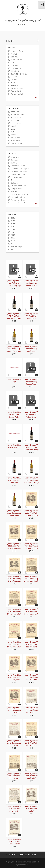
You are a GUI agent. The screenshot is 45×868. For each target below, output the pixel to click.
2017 (13, 229)
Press (13, 135)
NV (12, 249)
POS (13, 132)
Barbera (14, 160)
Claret (14, 180)
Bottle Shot (16, 117)
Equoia (14, 80)
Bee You (14, 57)
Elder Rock (16, 77)
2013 (13, 218)
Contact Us (11, 855)
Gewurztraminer (18, 186)
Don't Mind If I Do (19, 74)
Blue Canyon (16, 60)
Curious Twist (17, 68)
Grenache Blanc (18, 197)
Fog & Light (16, 91)
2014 (13, 221)
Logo (13, 129)
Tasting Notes (17, 143)
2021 (13, 241)
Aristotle (15, 54)
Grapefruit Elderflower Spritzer (20, 193)
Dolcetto (15, 183)
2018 (13, 232)
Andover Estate (18, 51)
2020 (13, 238)
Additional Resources (27, 855)
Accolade (15, 112)
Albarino (15, 157)
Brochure (15, 120)
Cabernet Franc (18, 166)
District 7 (15, 71)
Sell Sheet (15, 137)
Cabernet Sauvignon (20, 169)
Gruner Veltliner (18, 200)
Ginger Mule (16, 189)
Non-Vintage (16, 246)
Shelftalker (16, 140)
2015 (13, 223)
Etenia (14, 83)
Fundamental (17, 94)
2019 (13, 235)
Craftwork (15, 65)
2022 (13, 244)
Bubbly (14, 163)
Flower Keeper (17, 88)
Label (13, 126)
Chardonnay (16, 177)
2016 (13, 226)
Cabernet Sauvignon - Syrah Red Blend (20, 173)
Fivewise (15, 85)
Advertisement (17, 115)
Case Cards (16, 123)
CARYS (14, 62)
